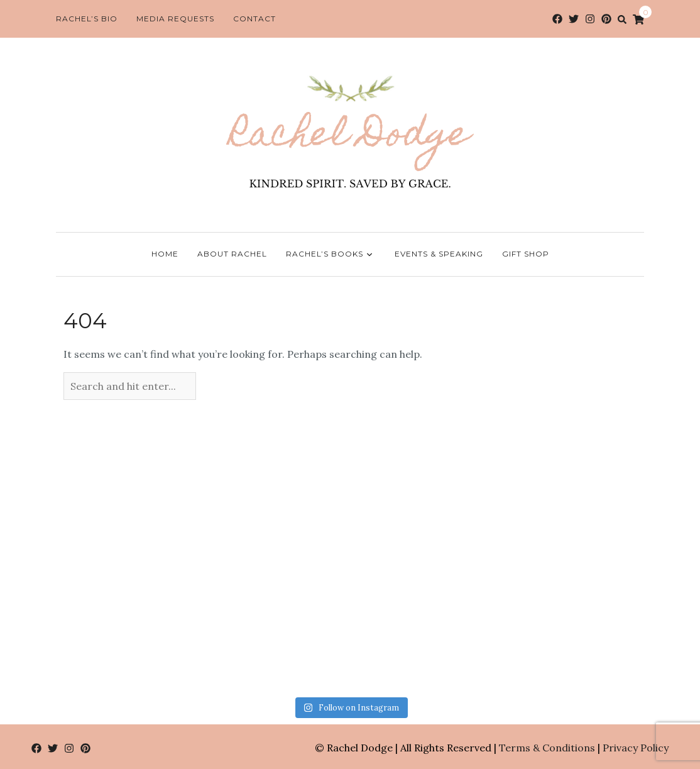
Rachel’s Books (331, 255)
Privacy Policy (636, 748)
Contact (254, 19)
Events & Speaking (439, 254)
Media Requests (175, 19)
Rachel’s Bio (87, 19)
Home (165, 254)
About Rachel (232, 254)
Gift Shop (526, 254)
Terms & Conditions (547, 748)
